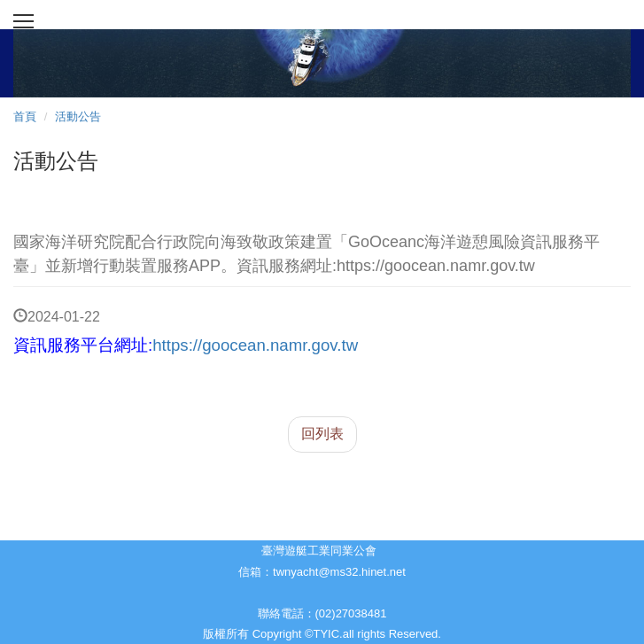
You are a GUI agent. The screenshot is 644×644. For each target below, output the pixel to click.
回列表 (322, 434)
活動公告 (78, 116)
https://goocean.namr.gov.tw (255, 345)
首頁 (25, 116)
